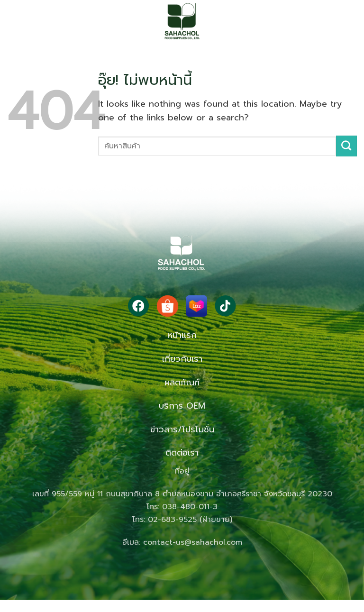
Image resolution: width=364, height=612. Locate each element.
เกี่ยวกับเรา (182, 359)
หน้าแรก (182, 335)
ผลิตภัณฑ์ (182, 383)
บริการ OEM (182, 406)
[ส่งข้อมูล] (346, 146)
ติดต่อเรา (182, 453)
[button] (26, 21)
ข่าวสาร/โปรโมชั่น (182, 429)
